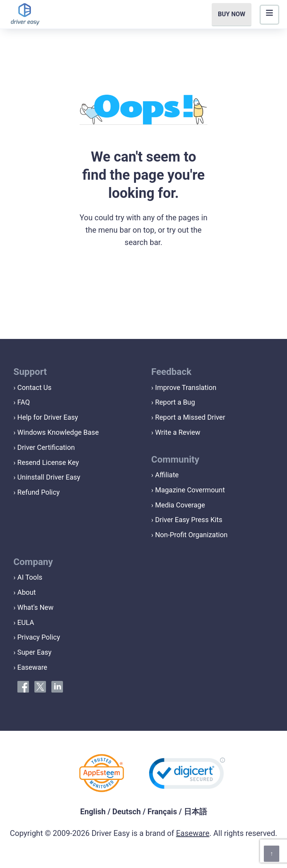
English (93, 812)
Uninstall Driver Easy (49, 477)
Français (162, 812)
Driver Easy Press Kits (189, 520)
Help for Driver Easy (48, 417)
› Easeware (31, 667)
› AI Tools (28, 577)
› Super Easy (33, 652)
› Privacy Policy (37, 637)
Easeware (193, 833)
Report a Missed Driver (190, 417)
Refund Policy (39, 492)
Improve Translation (186, 387)
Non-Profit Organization (191, 535)
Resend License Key (48, 462)
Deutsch (127, 812)
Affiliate (167, 475)
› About (25, 592)
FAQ (24, 402)
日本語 (195, 812)
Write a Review (177, 432)
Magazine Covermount (190, 490)
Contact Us (34, 387)
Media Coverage (180, 505)
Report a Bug (175, 402)
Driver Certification (46, 447)
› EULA (24, 622)
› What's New (34, 607)
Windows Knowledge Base (58, 432)
